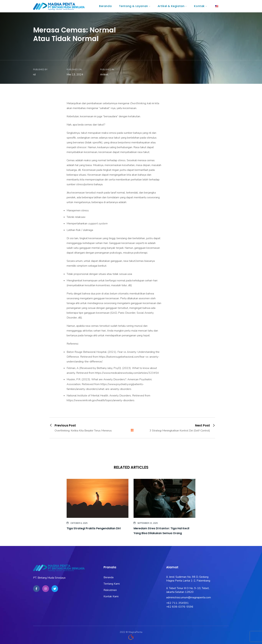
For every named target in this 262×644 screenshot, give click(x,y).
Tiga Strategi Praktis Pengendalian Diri (94, 528)
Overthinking (138, 103)
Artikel (104, 75)
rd (34, 75)
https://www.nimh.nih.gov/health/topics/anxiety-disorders (101, 400)
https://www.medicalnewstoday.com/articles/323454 (127, 373)
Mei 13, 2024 (75, 75)
